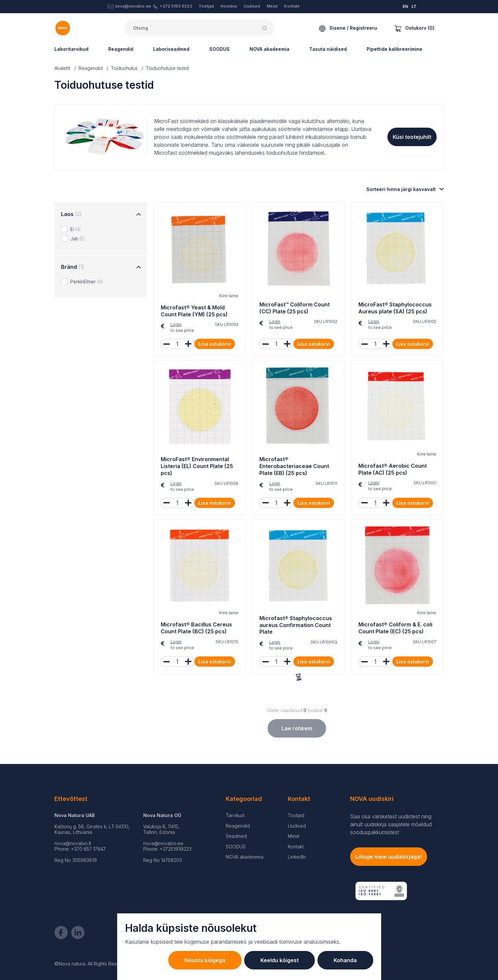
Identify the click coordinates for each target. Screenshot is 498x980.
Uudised (252, 6)
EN (405, 6)
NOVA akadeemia (269, 49)
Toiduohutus (124, 68)
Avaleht (62, 68)
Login (176, 324)
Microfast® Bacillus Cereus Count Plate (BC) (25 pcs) (196, 628)
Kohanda (345, 960)
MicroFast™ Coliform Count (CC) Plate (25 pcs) (295, 308)
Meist (272, 6)
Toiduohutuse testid (167, 68)
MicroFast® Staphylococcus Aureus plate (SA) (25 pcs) (395, 308)
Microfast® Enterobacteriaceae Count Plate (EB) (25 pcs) (294, 466)
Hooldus (229, 6)
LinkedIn (297, 857)
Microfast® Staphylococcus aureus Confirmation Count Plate (296, 625)
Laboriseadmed (171, 49)
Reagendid (121, 49)
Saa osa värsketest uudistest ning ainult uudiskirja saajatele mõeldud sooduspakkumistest (391, 824)
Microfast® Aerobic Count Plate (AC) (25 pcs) (393, 469)
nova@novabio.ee (133, 6)
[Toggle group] (139, 215)
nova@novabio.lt (73, 843)
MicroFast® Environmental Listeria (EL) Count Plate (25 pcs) (197, 466)
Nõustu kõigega (204, 960)
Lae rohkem (297, 728)
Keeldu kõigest (279, 960)
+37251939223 (176, 849)
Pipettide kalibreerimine (395, 49)
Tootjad (206, 6)
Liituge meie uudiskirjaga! (389, 857)
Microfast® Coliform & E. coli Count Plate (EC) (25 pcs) (395, 628)
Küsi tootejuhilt (412, 137)
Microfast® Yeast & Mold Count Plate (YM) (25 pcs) (194, 311)
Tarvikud (235, 815)
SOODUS (219, 49)
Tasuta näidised (328, 49)
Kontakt (292, 6)
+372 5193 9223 (176, 6)
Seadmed (236, 836)
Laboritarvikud (71, 49)
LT (414, 6)
